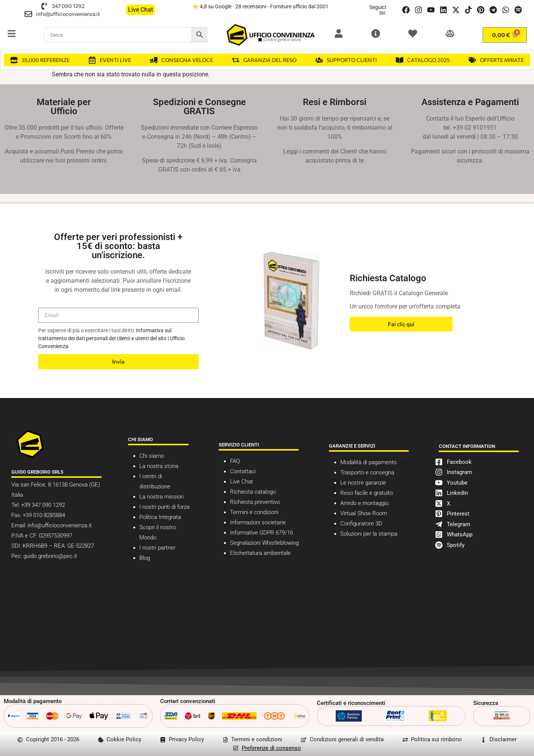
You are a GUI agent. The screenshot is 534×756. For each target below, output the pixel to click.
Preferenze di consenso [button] (271, 748)
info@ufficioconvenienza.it (60, 525)
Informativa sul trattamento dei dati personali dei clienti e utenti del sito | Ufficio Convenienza (111, 338)
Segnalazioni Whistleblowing (264, 543)
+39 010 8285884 (44, 515)
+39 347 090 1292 (42, 505)
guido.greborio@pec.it (50, 556)
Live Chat (242, 482)
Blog (145, 558)
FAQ (235, 461)
